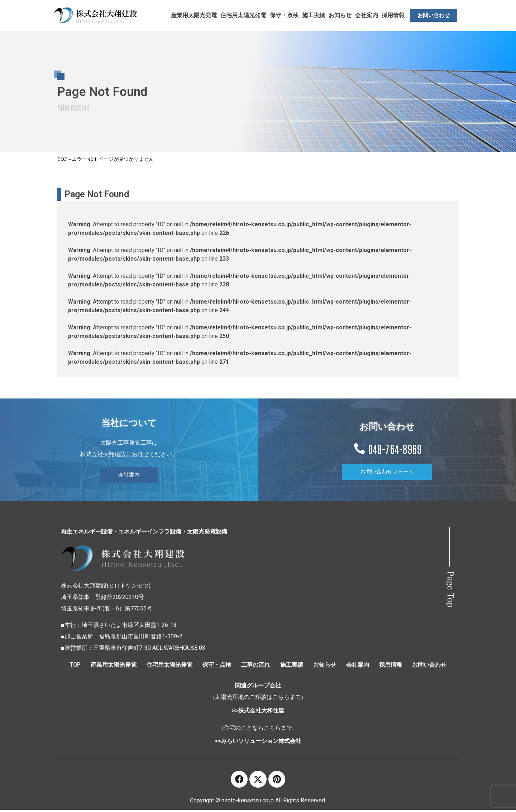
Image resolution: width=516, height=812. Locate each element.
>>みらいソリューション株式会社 (258, 742)
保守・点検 (284, 15)
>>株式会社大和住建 (258, 712)
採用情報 (393, 15)
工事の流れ (255, 665)
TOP (62, 159)
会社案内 (367, 15)
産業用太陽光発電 (194, 15)
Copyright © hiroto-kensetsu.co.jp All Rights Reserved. (258, 803)
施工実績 (314, 15)
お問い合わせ (433, 665)
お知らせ (340, 15)
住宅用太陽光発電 (243, 15)
